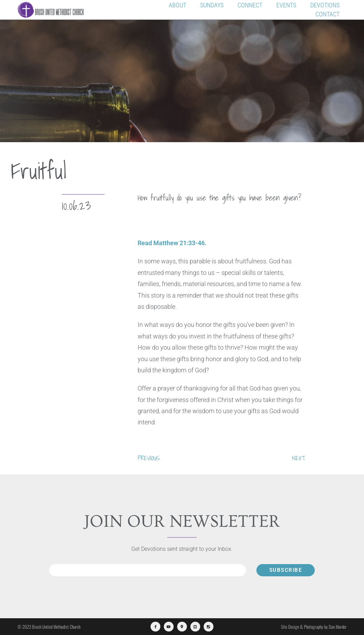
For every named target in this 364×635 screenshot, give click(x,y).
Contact (327, 14)
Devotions (325, 5)
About (177, 5)
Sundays (212, 5)
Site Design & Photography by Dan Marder (314, 627)
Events (286, 5)
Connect (250, 5)
